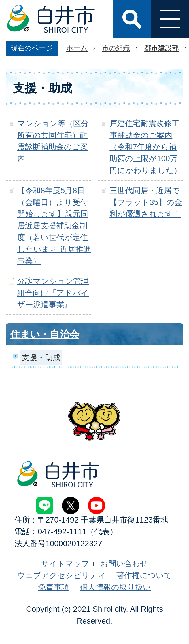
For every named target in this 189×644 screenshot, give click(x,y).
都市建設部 (162, 48)
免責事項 (54, 587)
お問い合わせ (124, 564)
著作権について (144, 575)
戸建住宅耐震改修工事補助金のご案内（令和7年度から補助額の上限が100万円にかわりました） (145, 147)
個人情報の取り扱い (116, 587)
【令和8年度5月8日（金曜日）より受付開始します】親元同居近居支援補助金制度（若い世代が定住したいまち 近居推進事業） (54, 226)
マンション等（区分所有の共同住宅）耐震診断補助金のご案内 (53, 141)
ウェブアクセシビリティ (61, 575)
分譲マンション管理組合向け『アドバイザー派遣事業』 (53, 293)
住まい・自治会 (45, 334)
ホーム (77, 48)
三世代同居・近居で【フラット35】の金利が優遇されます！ (146, 202)
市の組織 (116, 48)
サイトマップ (65, 564)
